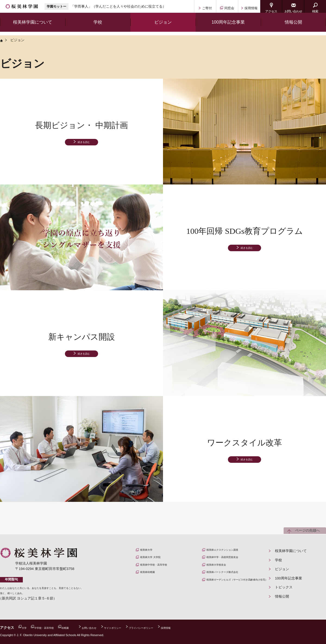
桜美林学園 (29, 8)
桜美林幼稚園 (153, 578)
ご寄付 (207, 8)
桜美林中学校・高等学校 (162, 569)
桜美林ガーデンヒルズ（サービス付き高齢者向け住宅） (237, 590)
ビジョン (282, 569)
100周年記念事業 (289, 578)
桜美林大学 (151, 551)
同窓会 (229, 8)
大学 (27, 628)
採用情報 (251, 8)
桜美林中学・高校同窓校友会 (232, 560)
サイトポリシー (145, 628)
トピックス (284, 587)
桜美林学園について (291, 551)
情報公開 (293, 26)
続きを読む (84, 144)
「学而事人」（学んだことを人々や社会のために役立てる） (133, 8)
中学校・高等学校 (54, 628)
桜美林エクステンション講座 (232, 551)
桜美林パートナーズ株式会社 (232, 578)
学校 (278, 560)
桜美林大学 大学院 (157, 560)
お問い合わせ (293, 11)
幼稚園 (82, 628)
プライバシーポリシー (184, 628)
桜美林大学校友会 (223, 569)
